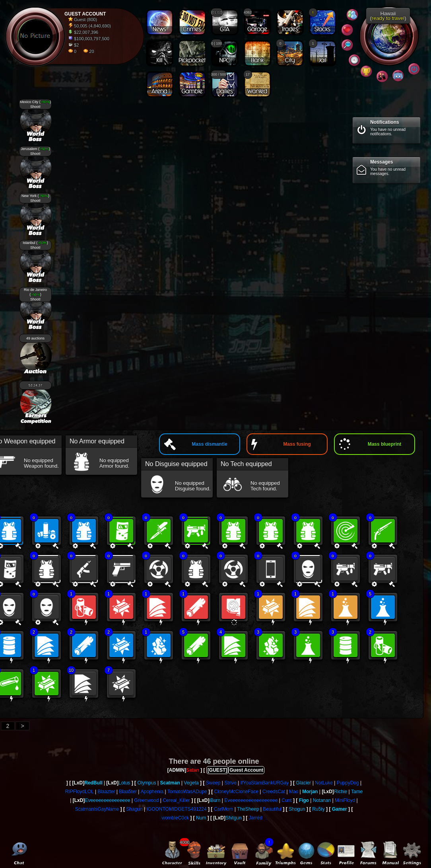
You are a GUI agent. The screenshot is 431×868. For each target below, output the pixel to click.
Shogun (297, 809)
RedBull (93, 783)
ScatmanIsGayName (97, 809)
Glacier (303, 783)
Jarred (256, 818)
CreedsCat (274, 792)
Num (201, 818)
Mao (294, 792)
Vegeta (191, 783)
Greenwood (146, 800)
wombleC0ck (175, 818)
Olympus (147, 783)
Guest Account (246, 770)
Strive (230, 783)
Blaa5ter (128, 792)
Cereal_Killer (176, 800)
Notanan (322, 800)
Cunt (286, 800)
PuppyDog (348, 783)
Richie (341, 792)
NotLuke (324, 783)
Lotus (124, 783)
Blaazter (106, 792)
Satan (193, 770)
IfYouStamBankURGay (265, 783)
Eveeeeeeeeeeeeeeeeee (251, 800)
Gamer (340, 809)
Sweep (213, 783)
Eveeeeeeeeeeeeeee (107, 800)
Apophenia (152, 792)
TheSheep (248, 809)
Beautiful (272, 809)
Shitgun (234, 818)
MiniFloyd (345, 800)
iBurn (215, 800)
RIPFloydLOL (80, 792)
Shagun (134, 809)
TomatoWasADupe (187, 792)
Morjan (310, 792)
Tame (357, 792)
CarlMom (224, 809)
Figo (304, 800)
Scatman (170, 783)
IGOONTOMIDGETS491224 (176, 809)
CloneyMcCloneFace (236, 792)
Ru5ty (318, 809)
